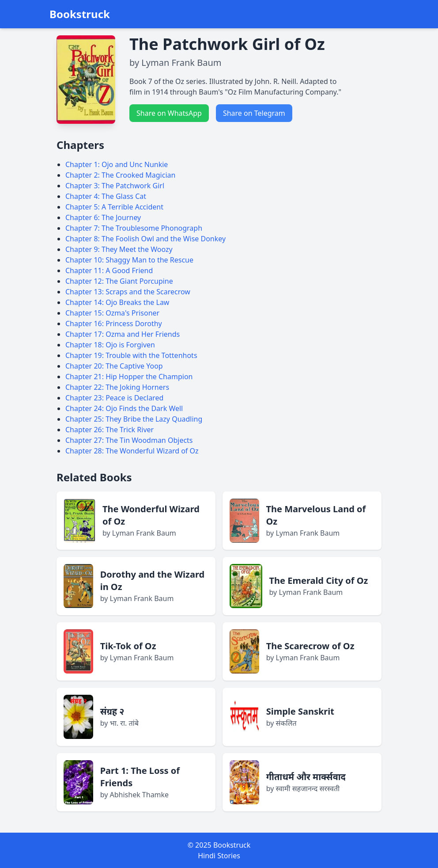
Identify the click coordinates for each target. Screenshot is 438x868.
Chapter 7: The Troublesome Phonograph (134, 228)
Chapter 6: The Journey (103, 217)
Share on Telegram (254, 113)
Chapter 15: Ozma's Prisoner (112, 313)
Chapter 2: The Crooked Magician (120, 175)
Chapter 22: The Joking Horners (117, 387)
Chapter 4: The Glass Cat (106, 196)
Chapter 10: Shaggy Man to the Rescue (129, 260)
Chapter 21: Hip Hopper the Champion (129, 377)
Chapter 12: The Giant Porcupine (119, 281)
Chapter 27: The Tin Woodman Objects (129, 440)
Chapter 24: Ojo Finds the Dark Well (124, 408)
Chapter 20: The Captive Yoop (114, 366)
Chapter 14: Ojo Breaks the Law (117, 302)
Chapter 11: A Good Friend (109, 270)
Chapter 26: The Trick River (109, 430)
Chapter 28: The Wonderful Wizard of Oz (132, 451)
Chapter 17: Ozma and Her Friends (123, 334)
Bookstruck (80, 14)
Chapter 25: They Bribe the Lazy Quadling (134, 419)
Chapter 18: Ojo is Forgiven (110, 345)
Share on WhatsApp (169, 113)
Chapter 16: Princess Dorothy (114, 324)
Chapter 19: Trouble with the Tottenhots (131, 355)
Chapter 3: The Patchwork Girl (115, 186)
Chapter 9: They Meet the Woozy (119, 249)
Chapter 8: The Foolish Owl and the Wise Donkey (145, 239)
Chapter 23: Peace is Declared (114, 398)
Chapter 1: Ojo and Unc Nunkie (117, 164)
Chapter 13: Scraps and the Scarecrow (128, 292)
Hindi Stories (219, 856)
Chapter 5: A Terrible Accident (114, 207)
